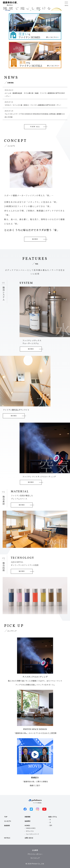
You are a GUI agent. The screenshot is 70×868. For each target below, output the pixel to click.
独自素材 (28, 821)
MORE (35, 239)
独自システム (53, 817)
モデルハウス (30, 831)
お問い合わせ (29, 838)
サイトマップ (35, 858)
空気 (51, 825)
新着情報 (28, 817)
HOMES (27, 825)
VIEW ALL (35, 127)
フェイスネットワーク (32, 834)
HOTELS (7, 838)
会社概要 (35, 850)
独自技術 (7, 825)
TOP (6, 817)
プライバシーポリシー (35, 854)
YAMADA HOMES (31, 828)
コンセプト (8, 821)
